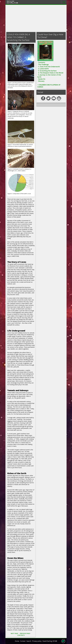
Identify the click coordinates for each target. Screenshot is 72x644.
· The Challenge (43, 65)
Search (29, 641)
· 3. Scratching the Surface (47, 71)
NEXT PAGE (14, 633)
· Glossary (41, 81)
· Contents (41, 62)
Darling (12, 3)
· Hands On (41, 79)
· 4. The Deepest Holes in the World (50, 73)
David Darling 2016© (50, 641)
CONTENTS (21, 635)
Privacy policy (37, 641)
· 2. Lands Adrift (43, 69)
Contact (23, 641)
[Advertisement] (36, 18)
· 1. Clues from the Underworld (49, 67)
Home (17, 641)
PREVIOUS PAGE (25, 633)
